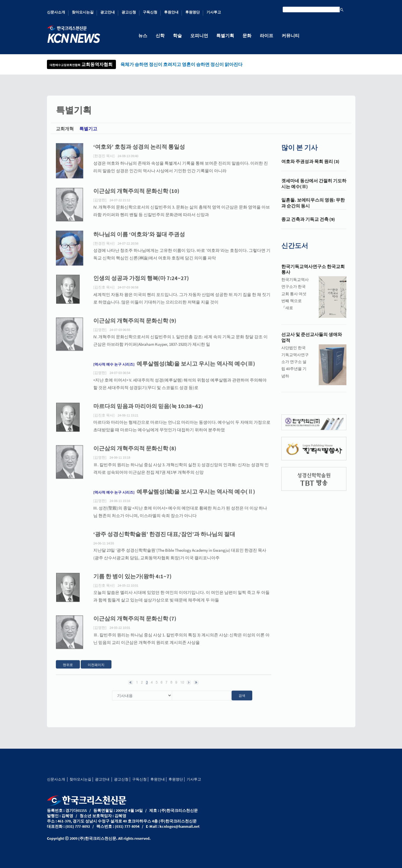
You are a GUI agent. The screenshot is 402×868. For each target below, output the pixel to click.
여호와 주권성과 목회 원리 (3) (310, 167)
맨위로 (68, 670)
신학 (160, 35)
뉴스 (143, 35)
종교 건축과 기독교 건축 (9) (308, 225)
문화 (247, 35)
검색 (242, 701)
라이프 (267, 35)
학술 (177, 35)
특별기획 (225, 35)
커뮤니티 (291, 35)
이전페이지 (96, 670)
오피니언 (199, 35)
